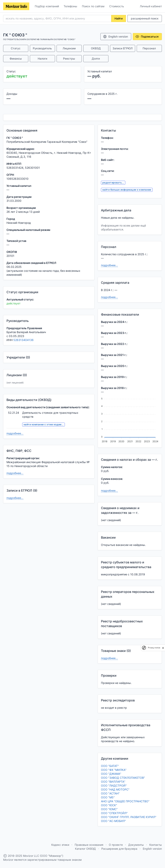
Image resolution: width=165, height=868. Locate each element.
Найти (119, 18)
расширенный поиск (145, 18)
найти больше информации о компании (127, 190)
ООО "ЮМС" (109, 809)
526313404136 (23, 340)
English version (115, 37)
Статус (16, 48)
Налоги (42, 59)
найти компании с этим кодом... (44, 424)
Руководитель (42, 48)
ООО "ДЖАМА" (111, 774)
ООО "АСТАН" (110, 793)
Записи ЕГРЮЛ (123, 48)
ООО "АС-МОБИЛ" (113, 821)
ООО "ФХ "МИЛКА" (114, 770)
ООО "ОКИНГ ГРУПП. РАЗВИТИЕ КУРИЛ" (129, 817)
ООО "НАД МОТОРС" (115, 789)
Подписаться (147, 37)
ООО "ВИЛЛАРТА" (113, 782)
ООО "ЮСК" (109, 805)
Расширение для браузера (119, 849)
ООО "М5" (108, 797)
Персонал (149, 48)
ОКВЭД (96, 48)
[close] (163, 648)
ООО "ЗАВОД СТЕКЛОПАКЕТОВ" (123, 778)
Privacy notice (154, 648)
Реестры (69, 59)
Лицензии (69, 48)
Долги (96, 59)
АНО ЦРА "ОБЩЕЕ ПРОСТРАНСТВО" (125, 801)
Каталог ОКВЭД (85, 849)
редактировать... (113, 183)
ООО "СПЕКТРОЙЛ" (114, 813)
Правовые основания (89, 845)
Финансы (16, 59)
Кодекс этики (60, 845)
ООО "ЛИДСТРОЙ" (114, 786)
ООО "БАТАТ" (110, 766)
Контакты (156, 845)
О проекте (116, 845)
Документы (136, 845)
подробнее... (15, 433)
